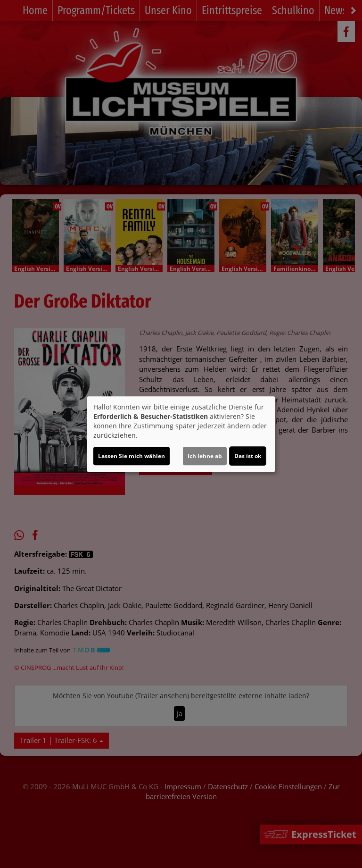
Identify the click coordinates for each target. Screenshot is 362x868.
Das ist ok (248, 456)
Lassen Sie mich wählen (132, 456)
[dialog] (181, 434)
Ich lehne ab (205, 456)
